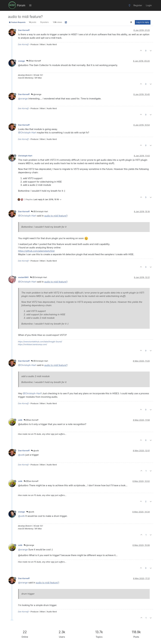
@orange (36, 94)
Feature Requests (17, 22)
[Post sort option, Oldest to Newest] (131, 22)
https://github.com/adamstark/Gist (36, 251)
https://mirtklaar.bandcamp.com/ (33, 344)
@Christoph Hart (39, 211)
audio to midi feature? (56, 216)
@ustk (35, 451)
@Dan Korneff (34, 61)
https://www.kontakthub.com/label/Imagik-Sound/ (40, 342)
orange (22, 61)
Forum (21, 5)
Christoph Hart (25, 156)
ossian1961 (23, 277)
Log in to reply (143, 22)
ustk (20, 420)
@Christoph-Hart (27, 133)
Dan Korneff (24, 30)
